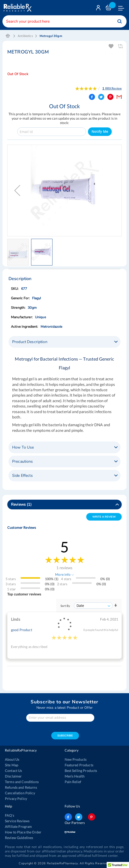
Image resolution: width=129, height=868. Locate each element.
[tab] (64, 342)
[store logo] (17, 8)
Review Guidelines (19, 838)
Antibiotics (25, 36)
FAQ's (9, 815)
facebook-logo (68, 817)
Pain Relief (73, 782)
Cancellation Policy (20, 793)
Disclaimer (13, 776)
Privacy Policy (16, 799)
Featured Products (79, 765)
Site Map (12, 765)
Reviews (21, 505)
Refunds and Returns (21, 787)
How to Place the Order (23, 832)
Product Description (30, 342)
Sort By (65, 606)
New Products (76, 759)
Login (99, 9)
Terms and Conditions (22, 782)
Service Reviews (17, 821)
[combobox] (64, 21)
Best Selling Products (81, 771)
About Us (12, 759)
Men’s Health (75, 776)
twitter (79, 817)
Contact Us (13, 771)
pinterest (92, 817)
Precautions (23, 461)
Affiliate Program (18, 827)
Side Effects (22, 476)
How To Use (23, 447)
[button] (17, 190)
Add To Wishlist (111, 46)
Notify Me (100, 131)
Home (8, 36)
